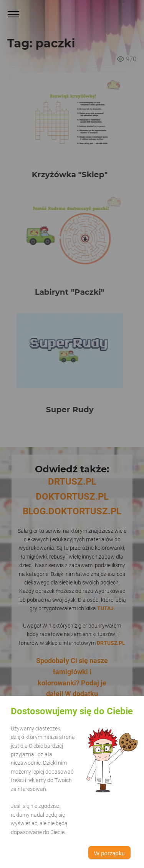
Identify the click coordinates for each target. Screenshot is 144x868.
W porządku (109, 853)
